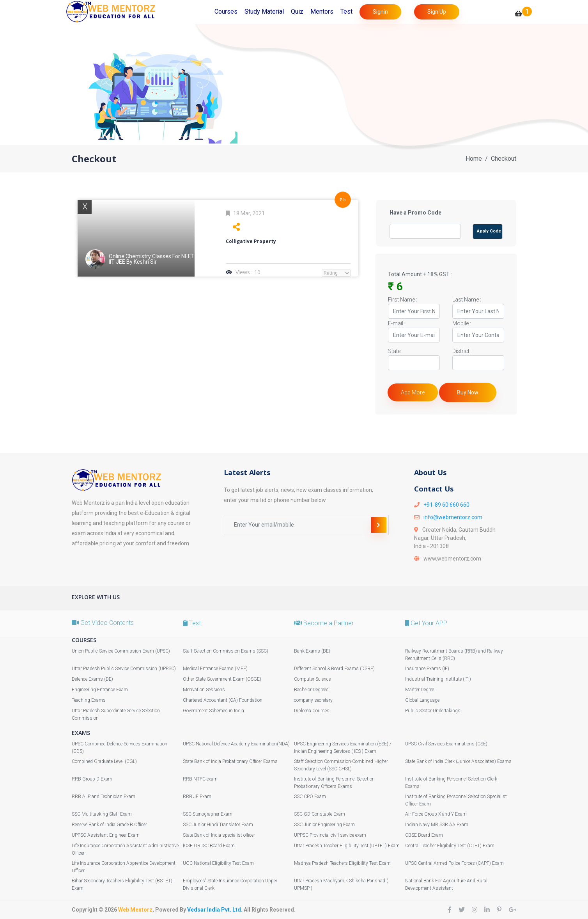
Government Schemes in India (213, 711)
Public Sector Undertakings (433, 711)
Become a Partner (324, 623)
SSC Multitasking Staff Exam (102, 814)
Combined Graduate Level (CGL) (104, 761)
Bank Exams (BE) (312, 651)
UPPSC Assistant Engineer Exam (106, 835)
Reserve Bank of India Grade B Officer (109, 825)
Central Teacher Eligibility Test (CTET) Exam (450, 846)
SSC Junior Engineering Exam (324, 825)
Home (474, 159)
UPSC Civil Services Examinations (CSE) (446, 744)
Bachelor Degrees (311, 690)
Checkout (504, 159)
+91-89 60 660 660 (446, 505)
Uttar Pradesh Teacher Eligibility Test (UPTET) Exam (347, 846)
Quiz (297, 12)
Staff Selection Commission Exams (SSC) (226, 651)
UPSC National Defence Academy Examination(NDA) (236, 744)
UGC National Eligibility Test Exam (218, 863)
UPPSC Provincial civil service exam (330, 835)
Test (346, 12)
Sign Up (437, 12)
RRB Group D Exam (92, 779)
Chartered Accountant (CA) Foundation (223, 700)
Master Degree (420, 690)
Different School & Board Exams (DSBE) (334, 669)
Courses (226, 12)
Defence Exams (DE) (92, 679)
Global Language (422, 700)
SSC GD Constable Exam (320, 814)
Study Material (264, 12)
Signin (380, 12)
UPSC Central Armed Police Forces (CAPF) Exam (454, 863)
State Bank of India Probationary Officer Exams (230, 761)
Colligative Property (251, 241)
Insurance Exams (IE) (427, 669)
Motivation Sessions (204, 690)
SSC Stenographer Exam (208, 814)
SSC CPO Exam (310, 797)
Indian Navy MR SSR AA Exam (437, 825)
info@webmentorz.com (453, 517)
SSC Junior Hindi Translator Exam (218, 825)
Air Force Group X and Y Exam (436, 814)
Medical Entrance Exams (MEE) (215, 669)
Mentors (322, 12)
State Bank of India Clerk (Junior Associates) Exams (458, 761)
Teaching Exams (89, 700)
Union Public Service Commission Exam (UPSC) (121, 651)
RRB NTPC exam (200, 779)
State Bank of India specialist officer (219, 835)
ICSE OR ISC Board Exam (209, 846)
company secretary (313, 700)
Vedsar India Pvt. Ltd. (215, 910)
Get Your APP (426, 623)
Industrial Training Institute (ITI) (438, 679)
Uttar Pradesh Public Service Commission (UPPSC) (124, 669)
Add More (413, 392)
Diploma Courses (312, 711)
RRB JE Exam (197, 797)
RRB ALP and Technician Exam (104, 797)
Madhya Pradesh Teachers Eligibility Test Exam (342, 863)
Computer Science (312, 679)
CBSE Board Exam (424, 835)
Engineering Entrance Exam (100, 690)
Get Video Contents (103, 623)
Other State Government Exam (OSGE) (222, 679)
